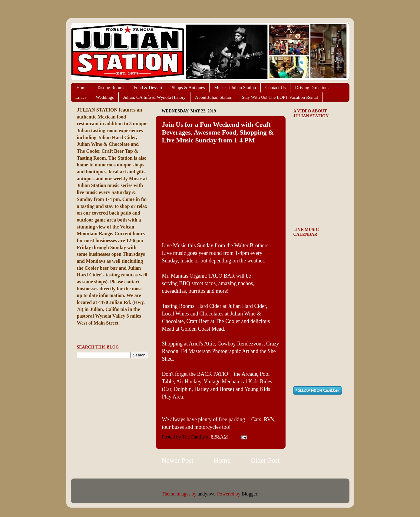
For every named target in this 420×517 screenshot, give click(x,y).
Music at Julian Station (235, 88)
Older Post (265, 460)
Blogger (249, 494)
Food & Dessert (148, 88)
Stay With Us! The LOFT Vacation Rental (280, 97)
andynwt (206, 494)
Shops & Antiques (188, 88)
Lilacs (81, 97)
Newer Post (178, 460)
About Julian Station (214, 97)
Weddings (105, 97)
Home (82, 88)
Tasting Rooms (111, 88)
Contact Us (275, 88)
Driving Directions (312, 88)
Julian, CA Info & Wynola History (154, 97)
